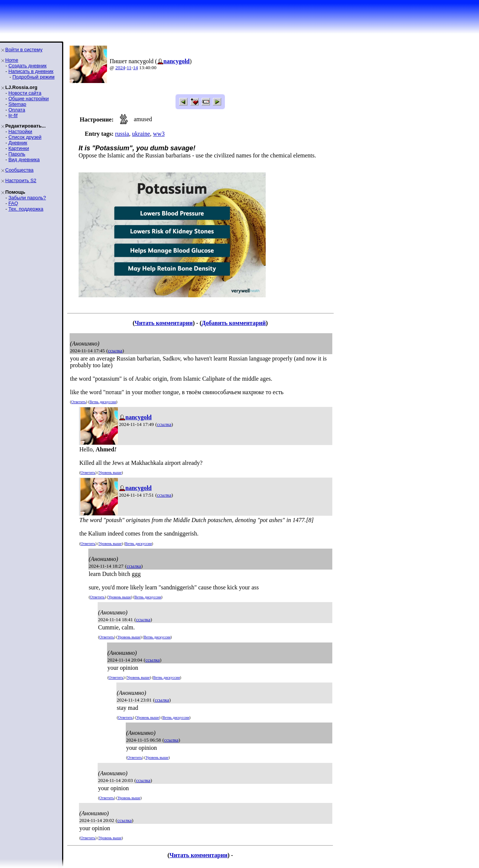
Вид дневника (24, 160)
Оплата (17, 110)
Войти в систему (24, 50)
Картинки (19, 148)
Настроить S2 (21, 180)
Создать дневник (27, 66)
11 (129, 68)
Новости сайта (25, 93)
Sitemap (17, 104)
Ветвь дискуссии (103, 402)
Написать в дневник (31, 71)
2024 (120, 68)
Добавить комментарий (234, 323)
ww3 (159, 134)
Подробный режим (33, 77)
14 (135, 68)
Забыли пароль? (27, 198)
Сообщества (19, 170)
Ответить (78, 402)
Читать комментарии (164, 323)
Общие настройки (28, 99)
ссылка (115, 351)
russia (122, 134)
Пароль (17, 154)
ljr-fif (13, 115)
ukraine (141, 134)
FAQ (13, 203)
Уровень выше (110, 473)
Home (12, 60)
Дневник (18, 143)
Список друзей (25, 137)
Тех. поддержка (26, 209)
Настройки (20, 131)
